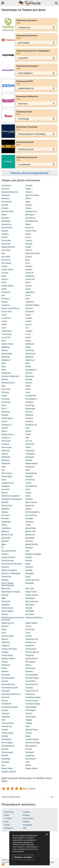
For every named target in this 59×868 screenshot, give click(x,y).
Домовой (5, 541)
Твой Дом (5, 713)
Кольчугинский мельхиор (12, 564)
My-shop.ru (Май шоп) (10, 376)
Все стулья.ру (31, 515)
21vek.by (29, 186)
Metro (4, 363)
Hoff (3, 295)
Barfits (4, 215)
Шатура (29, 749)
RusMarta (29, 415)
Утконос (29, 733)
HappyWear (30, 292)
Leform (4, 325)
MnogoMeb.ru (31, 370)
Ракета (4, 668)
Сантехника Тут (32, 684)
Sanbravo (29, 418)
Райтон (28, 665)
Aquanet (29, 205)
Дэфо (4, 544)
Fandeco (29, 266)
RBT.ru (4, 409)
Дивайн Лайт (31, 531)
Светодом (5, 691)
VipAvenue (6, 451)
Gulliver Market (7, 286)
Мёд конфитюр (32, 601)
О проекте (6, 862)
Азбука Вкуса (7, 476)
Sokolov (5, 428)
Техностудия (31, 717)
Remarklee (6, 412)
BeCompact (30, 215)
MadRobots (30, 344)
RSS (3, 864)
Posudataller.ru (31, 399)
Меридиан (6, 605)
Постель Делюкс (32, 652)
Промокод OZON (36, 83)
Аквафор (29, 476)
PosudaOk (6, 399)
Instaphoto (6, 305)
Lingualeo (27, 812)
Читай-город (9, 812)
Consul (28, 237)
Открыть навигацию (3, 3)
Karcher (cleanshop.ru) (10, 308)
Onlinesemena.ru (8, 383)
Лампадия (30, 573)
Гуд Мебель (6, 528)
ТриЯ (28, 726)
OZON (28, 386)
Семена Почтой (32, 691)
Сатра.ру (29, 688)
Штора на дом (7, 752)
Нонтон (28, 626)
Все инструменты (33, 512)
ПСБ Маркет (31, 662)
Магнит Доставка (32, 580)
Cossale (29, 240)
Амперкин (5, 486)
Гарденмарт (6, 522)
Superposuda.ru (8, 434)
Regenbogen (30, 409)
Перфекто (6, 646)
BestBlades (6, 221)
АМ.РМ (28, 483)
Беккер (28, 493)
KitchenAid (30, 312)
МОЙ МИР (30, 611)
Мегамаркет (30, 598)
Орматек (5, 639)
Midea (28, 363)
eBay (27, 260)
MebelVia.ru (30, 360)
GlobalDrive (30, 276)
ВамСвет (5, 502)
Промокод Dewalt (36, 143)
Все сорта (6, 515)
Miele (4, 367)
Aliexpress (6, 198)
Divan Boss (6, 250)
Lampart (29, 318)
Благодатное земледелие (12, 499)
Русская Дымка (32, 675)
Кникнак (29, 560)
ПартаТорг (6, 642)
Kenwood (29, 308)
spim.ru (4, 431)
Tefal (27, 438)
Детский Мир (31, 528)
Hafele (4, 289)
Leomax (29, 325)
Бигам (28, 496)
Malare (28, 347)
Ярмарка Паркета (9, 772)
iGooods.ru (6, 299)
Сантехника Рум (8, 684)
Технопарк (6, 717)
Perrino (28, 389)
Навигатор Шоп (8, 623)
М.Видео (5, 580)
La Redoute (6, 318)
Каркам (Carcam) (8, 557)
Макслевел (6, 588)
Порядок (5, 652)
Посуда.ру (30, 655)
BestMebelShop (32, 221)
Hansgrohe (6, 292)
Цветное (5, 749)
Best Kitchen (30, 218)
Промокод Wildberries (36, 98)
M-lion (4, 341)
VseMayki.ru (30, 454)
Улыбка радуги (7, 733)
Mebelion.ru (6, 360)
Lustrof (28, 337)
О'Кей (4, 629)
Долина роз (30, 535)
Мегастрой (6, 601)
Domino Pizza (28, 818)
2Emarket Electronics (10, 192)
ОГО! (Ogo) (30, 629)
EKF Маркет (6, 263)
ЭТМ (27, 762)
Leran (4, 328)
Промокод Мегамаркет (36, 67)
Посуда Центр (7, 655)
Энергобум (6, 759)
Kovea (4, 315)
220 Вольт (6, 189)
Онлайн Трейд (7, 636)
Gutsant (29, 286)
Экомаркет (30, 752)
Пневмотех (30, 646)
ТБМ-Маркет (31, 710)
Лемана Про (6, 577)
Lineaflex (29, 331)
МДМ (4, 598)
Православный (32, 659)
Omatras (29, 379)
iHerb (28, 299)
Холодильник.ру (8, 746)
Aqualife (5, 205)
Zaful (27, 470)
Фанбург (5, 736)
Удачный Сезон (32, 730)
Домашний (6, 538)
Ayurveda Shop (7, 211)
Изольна (5, 554)
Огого (4, 633)
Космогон (5, 567)
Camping (5, 234)
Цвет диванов (31, 746)
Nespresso (30, 376)
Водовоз (5, 512)
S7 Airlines (8, 818)
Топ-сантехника (8, 723)
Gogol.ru (5, 279)
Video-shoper (7, 447)
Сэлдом (5, 710)
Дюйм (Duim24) (32, 544)
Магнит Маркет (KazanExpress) (8, 584)
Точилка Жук (7, 726)
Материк (5, 595)
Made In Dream (8, 344)
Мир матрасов (7, 608)
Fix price (5, 273)
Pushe (4, 405)
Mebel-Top (6, 357)
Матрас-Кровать (32, 595)
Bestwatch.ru (7, 224)
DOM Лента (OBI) (33, 253)
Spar (27, 428)
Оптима (29, 636)
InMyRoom (30, 302)
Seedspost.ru (7, 425)
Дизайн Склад (7, 535)
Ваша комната (31, 502)
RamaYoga (30, 405)
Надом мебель (31, 623)
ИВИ (25, 828)
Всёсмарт (5, 518)
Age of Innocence (32, 195)
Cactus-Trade (31, 231)
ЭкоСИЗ (5, 755)
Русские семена (8, 678)
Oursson (29, 383)
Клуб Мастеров (8, 560)
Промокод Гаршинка (36, 22)
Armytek (5, 208)
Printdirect (29, 402)
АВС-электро (7, 473)
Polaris (4, 396)
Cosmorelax (6, 240)
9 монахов (6, 195)
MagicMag (6, 347)
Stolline (28, 431)
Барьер (4, 493)
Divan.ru (29, 250)
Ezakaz (4, 266)
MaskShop (30, 350)
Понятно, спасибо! (23, 857)
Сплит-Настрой (32, 701)
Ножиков (5, 626)
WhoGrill (29, 460)
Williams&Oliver (32, 463)
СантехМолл (31, 681)
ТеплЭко (29, 713)
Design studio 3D (8, 247)
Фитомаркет (6, 739)
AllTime (28, 198)
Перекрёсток (31, 642)
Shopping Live (31, 425)
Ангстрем (5, 489)
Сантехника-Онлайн (10, 688)
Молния (5, 614)
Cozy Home (6, 244)
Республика (30, 668)
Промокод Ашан (36, 113)
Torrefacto (5, 444)
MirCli (4, 370)
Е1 (3, 548)
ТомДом (29, 720)
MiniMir (28, 367)
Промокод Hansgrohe (36, 159)
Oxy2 (4, 386)
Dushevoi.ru (6, 260)
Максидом (30, 583)
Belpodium (6, 218)
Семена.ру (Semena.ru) (11, 694)
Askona (28, 208)
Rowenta (5, 415)
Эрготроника (31, 759)
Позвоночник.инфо (9, 649)
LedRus (28, 321)
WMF (4, 467)
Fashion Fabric (7, 270)
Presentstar (6, 402)
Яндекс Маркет (32, 768)
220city (28, 189)
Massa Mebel (7, 354)
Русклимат (6, 675)
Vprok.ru (5, 454)
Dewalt (28, 247)
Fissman (29, 270)
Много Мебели (7, 611)
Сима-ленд (30, 694)
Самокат (5, 681)
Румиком (29, 671)
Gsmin (28, 282)
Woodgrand (30, 467)
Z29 (3, 470)
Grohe (4, 282)
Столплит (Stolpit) (33, 704)
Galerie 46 (29, 273)
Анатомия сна (31, 486)
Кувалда (29, 570)
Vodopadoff (30, 451)
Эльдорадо (30, 755)
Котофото (29, 567)
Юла (3, 765)
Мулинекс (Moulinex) (34, 618)
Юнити (28, 765)
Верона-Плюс (7, 506)
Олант (28, 633)
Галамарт (29, 518)
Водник (28, 509)
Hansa (28, 289)
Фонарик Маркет (32, 739)
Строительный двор (10, 707)
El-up (27, 263)
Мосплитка (30, 614)
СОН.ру (5, 701)
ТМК (3, 720)
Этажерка (5, 762)
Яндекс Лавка (7, 768)
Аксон (4, 480)
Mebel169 (29, 357)
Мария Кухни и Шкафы (11, 592)
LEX (27, 328)
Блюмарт (29, 499)
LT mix (28, 334)
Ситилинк (5, 697)
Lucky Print (6, 337)
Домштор (29, 541)
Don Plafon (6, 257)
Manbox (5, 350)
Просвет (5, 662)
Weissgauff (30, 457)
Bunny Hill (29, 228)
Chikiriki (5, 237)
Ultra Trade (30, 444)
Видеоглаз (30, 506)
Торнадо (29, 723)
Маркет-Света (31, 592)
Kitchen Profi (6, 312)
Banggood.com (31, 211)
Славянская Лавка (33, 697)
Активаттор (30, 480)
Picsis (28, 392)
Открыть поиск (56, 3)
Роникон (5, 671)
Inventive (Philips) (32, 305)
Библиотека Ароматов (10, 496)
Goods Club (30, 279)
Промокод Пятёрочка (36, 37)
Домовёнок (30, 538)
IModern (5, 302)
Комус (28, 564)
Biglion (28, 224)
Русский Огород (32, 678)
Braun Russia (7, 228)
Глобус (28, 525)
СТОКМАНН (6, 704)
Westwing (5, 460)
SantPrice (29, 421)
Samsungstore (7, 418)
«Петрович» (6, 186)
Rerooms (29, 412)
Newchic (5, 379)
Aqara (28, 202)
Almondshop (6, 202)
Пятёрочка (6, 665)
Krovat (28, 315)
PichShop (5, 392)
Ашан (28, 489)
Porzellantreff (31, 396)
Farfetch (26, 822)
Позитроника (31, 649)
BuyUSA (5, 231)
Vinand (28, 447)
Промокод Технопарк (36, 128)
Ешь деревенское (9, 551)
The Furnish (6, 441)
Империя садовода (33, 554)
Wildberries (6, 463)
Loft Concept (6, 334)
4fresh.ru (29, 192)
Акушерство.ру (8, 483)
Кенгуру (29, 557)
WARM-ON (6, 457)
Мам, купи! (30, 588)
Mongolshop (6, 373)
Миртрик (29, 608)
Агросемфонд (31, 473)
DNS (3, 253)
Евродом (29, 548)
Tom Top (29, 441)
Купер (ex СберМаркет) (11, 573)
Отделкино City (32, 639)
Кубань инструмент (9, 570)
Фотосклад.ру (7, 743)
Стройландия (31, 707)
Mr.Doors (29, 373)
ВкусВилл (5, 509)
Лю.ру (28, 577)
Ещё (27, 551)
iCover (28, 295)
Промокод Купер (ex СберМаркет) (36, 52)
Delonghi (29, 244)
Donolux (29, 257)
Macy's (28, 341)
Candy (28, 234)
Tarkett (28, 434)
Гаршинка (29, 522)
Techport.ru (6, 438)
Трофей (5, 730)
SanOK (4, 421)
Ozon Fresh (6, 389)
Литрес (7, 815)
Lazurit (4, 321)
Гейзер (4, 525)
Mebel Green (31, 354)
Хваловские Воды (33, 743)
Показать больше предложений (29, 173)
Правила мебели (8, 659)
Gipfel (4, 276)
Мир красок (30, 605)
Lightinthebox (7, 331)
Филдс (28, 736)
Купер (6, 822)
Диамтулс (5, 531)
